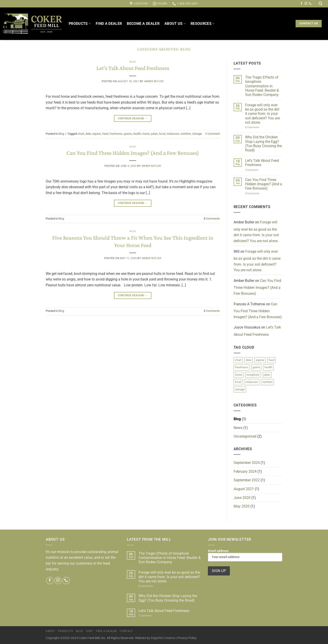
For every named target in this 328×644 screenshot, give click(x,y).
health (137, 134)
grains (128, 134)
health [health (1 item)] (268, 367)
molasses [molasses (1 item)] (252, 382)
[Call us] (310, 4)
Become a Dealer (143, 24)
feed (105, 134)
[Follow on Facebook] (301, 4)
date (88, 134)
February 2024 (245, 471)
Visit (90, 631)
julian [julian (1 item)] (267, 375)
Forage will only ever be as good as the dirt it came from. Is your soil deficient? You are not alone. (262, 114)
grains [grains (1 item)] (256, 367)
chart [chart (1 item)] (238, 360)
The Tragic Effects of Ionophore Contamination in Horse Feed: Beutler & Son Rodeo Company (262, 86)
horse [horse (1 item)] (239, 375)
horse (146, 134)
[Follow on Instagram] (306, 4)
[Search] (321, 4)
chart (81, 134)
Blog (133, 62)
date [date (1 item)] (249, 360)
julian (154, 134)
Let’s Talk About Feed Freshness (133, 68)
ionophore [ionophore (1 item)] (253, 375)
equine (97, 134)
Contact (126, 631)
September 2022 (247, 480)
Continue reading (133, 119)
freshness (116, 134)
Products (80, 24)
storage (197, 134)
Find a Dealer (109, 24)
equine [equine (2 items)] (260, 360)
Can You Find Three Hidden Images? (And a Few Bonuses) (133, 153)
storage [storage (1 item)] (240, 389)
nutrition (186, 134)
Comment (213, 134)
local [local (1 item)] (238, 382)
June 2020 (242, 498)
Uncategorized (245, 436)
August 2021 (244, 489)
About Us (175, 24)
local (162, 134)
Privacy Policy (187, 638)
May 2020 (242, 506)
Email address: (245, 555)
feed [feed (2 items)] (271, 360)
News (238, 428)
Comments (212, 219)
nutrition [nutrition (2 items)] (267, 382)
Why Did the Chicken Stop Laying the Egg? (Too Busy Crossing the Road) (263, 144)
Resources (203, 24)
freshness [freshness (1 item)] (241, 367)
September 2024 (247, 463)
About (50, 631)
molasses (173, 134)
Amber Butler (154, 81)
